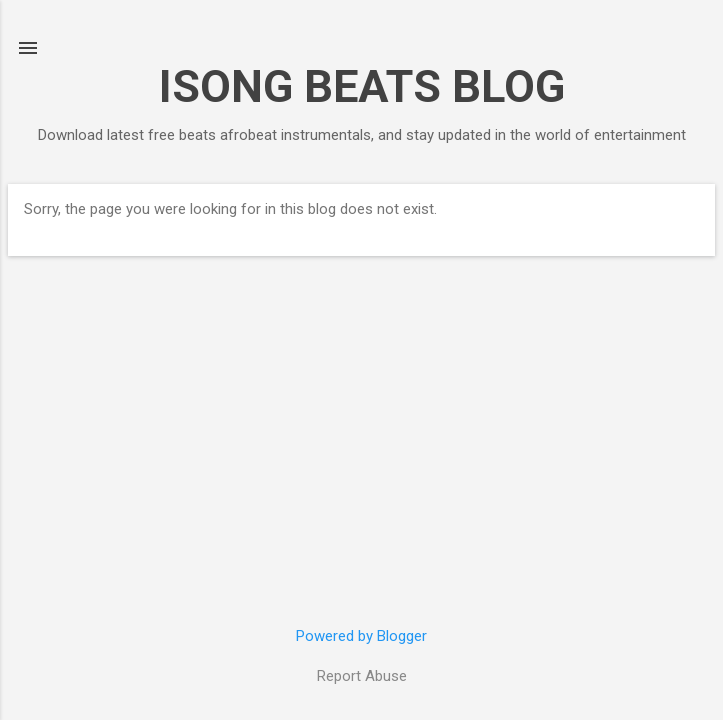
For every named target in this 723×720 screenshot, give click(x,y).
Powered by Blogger (361, 636)
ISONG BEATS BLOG (362, 86)
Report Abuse (362, 676)
